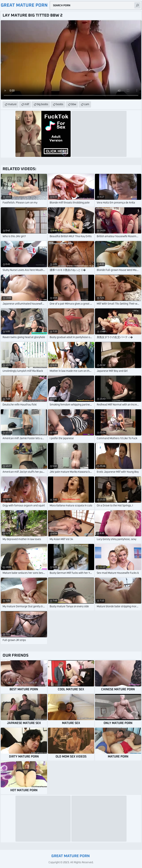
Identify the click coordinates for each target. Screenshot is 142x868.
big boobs (43, 104)
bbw (74, 104)
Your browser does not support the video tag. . (71, 60)
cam (87, 104)
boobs (60, 104)
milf (27, 104)
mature (12, 104)
